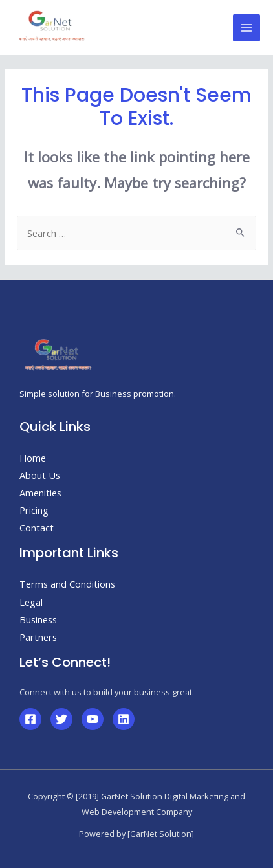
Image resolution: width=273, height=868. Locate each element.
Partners (38, 637)
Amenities (40, 493)
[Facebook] (30, 719)
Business (38, 619)
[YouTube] (93, 719)
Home (33, 458)
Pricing (34, 510)
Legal (31, 602)
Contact (37, 528)
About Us (40, 475)
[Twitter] (61, 719)
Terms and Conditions (67, 584)
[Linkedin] (124, 719)
